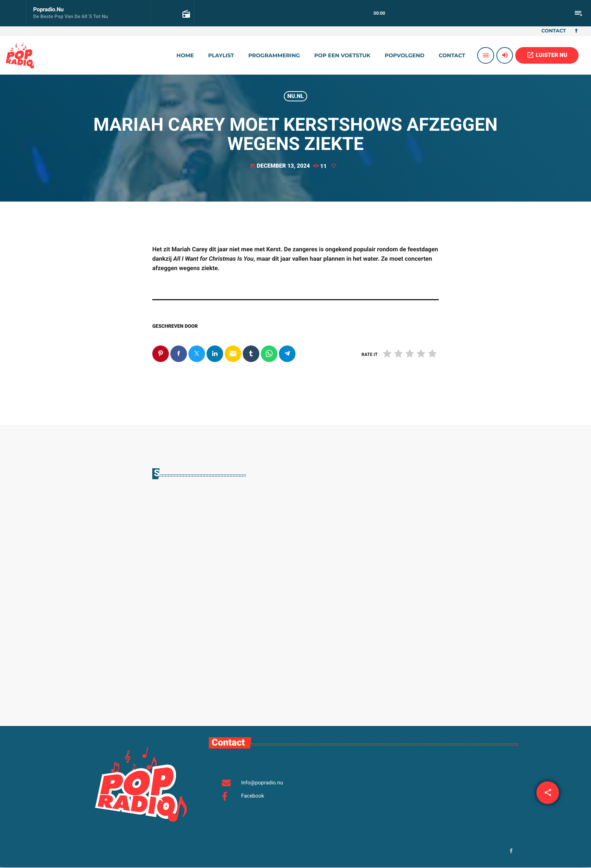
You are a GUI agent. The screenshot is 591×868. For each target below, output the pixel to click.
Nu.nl (295, 96)
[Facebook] (576, 31)
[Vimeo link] (20, 55)
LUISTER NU (547, 55)
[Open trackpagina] (185, 14)
